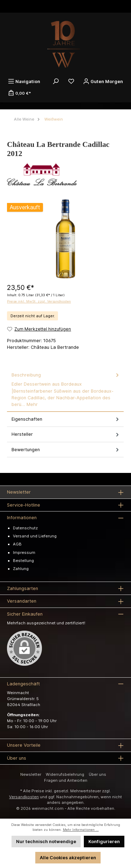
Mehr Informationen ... (81, 830)
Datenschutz (25, 528)
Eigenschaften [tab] (66, 419)
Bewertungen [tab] (66, 450)
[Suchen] (56, 82)
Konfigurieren (104, 842)
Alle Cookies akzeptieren (68, 858)
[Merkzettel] (71, 82)
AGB (17, 544)
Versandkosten (24, 797)
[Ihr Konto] (103, 82)
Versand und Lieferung (35, 536)
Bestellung (23, 561)
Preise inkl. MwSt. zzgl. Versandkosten (39, 301)
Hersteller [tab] (66, 434)
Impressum (24, 552)
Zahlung (21, 569)
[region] (65, 239)
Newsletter (31, 774)
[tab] (65, 390)
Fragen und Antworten (66, 780)
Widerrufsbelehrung (65, 774)
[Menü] (24, 82)
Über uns (97, 774)
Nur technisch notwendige (46, 842)
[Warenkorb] (20, 93)
